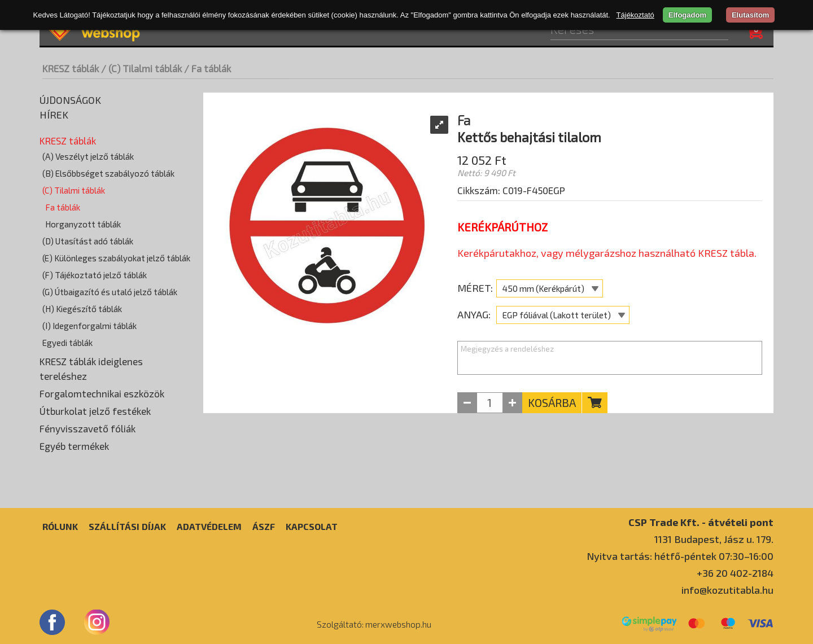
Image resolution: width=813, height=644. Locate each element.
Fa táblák (63, 207)
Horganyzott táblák (83, 224)
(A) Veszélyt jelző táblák (88, 156)
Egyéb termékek (74, 446)
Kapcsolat (312, 526)
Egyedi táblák (67, 343)
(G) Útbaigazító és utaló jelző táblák (110, 292)
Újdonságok (70, 100)
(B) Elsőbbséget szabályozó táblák (108, 173)
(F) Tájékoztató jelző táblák (95, 275)
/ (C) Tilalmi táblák (141, 68)
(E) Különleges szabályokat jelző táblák (116, 258)
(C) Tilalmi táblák (74, 190)
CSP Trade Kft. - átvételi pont (701, 522)
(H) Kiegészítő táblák (82, 309)
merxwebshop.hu (398, 624)
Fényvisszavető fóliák (88, 428)
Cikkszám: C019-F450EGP (511, 190)
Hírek (54, 115)
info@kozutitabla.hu (727, 590)
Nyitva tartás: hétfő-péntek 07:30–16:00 (680, 556)
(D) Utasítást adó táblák (88, 241)
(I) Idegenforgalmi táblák (89, 326)
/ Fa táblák (207, 68)
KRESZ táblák (71, 68)
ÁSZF (264, 526)
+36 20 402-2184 (735, 573)
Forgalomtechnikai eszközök (102, 393)
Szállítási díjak (127, 526)
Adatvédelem (209, 526)
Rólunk (60, 526)
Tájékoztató (635, 15)
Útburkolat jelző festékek (95, 411)
